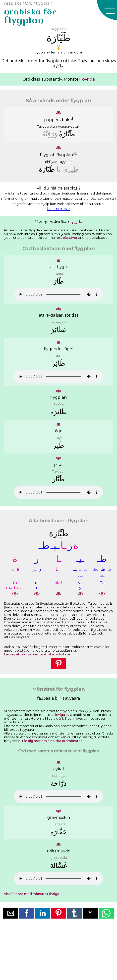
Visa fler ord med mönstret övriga (32, 894)
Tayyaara (65, 162)
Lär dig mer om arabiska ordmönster (52, 741)
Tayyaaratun (47, 126)
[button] (107, 10)
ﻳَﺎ (58, 169)
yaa (54, 162)
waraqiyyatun (69, 126)
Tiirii (48, 162)
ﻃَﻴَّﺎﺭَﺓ (47, 169)
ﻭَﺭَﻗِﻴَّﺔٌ (50, 134)
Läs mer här (59, 209)
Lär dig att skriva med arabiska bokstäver (38, 654)
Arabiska (13, 3)
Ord (29, 3)
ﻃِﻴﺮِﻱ (70, 169)
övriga (88, 79)
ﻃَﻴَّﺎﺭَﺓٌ (67, 134)
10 (75, 153)
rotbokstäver (66, 238)
